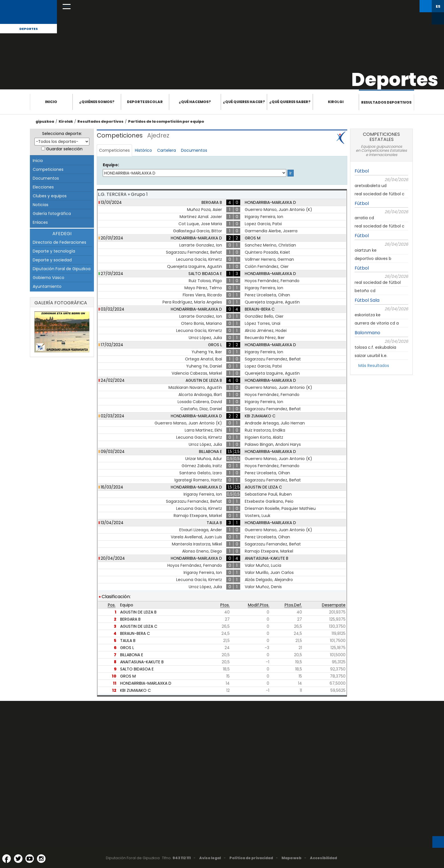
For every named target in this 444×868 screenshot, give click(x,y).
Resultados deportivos (386, 102)
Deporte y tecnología (54, 251)
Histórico (143, 150)
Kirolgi (336, 102)
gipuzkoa (45, 121)
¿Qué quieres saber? (290, 102)
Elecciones (43, 187)
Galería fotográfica (52, 214)
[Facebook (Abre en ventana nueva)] (7, 859)
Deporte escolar (145, 102)
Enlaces (40, 222)
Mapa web (291, 858)
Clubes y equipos (50, 196)
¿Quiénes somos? (97, 102)
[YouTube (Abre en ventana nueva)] (30, 859)
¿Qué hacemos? (195, 102)
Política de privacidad (251, 858)
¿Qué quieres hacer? (244, 102)
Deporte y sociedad (52, 260)
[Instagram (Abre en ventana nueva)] (41, 859)
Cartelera (166, 150)
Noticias (41, 205)
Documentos (46, 178)
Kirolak (66, 121)
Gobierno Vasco (49, 278)
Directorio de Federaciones (59, 242)
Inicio (51, 102)
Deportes (29, 29)
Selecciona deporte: (62, 134)
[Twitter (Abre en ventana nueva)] (18, 859)
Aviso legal (210, 858)
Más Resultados (374, 366)
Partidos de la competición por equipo (166, 121)
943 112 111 (182, 858)
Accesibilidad (323, 858)
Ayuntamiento (47, 286)
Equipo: (111, 165)
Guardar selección (64, 149)
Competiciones (48, 169)
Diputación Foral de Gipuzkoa (62, 269)
